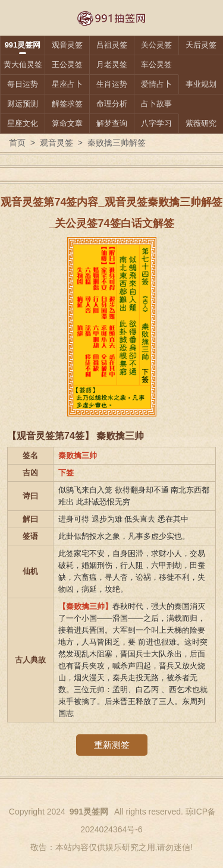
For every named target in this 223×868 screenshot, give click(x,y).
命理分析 (112, 104)
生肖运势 (112, 84)
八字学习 (156, 123)
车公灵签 (156, 64)
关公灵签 (156, 45)
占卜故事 (156, 104)
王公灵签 (67, 64)
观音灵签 (67, 45)
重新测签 (112, 745)
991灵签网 (23, 45)
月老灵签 (112, 64)
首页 (17, 143)
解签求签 (67, 104)
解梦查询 (112, 123)
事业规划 (201, 84)
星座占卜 (67, 84)
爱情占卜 (156, 84)
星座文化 (23, 123)
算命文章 (67, 123)
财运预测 (23, 104)
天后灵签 (201, 45)
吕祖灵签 (112, 45)
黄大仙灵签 (23, 64)
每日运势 (23, 84)
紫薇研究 (201, 123)
